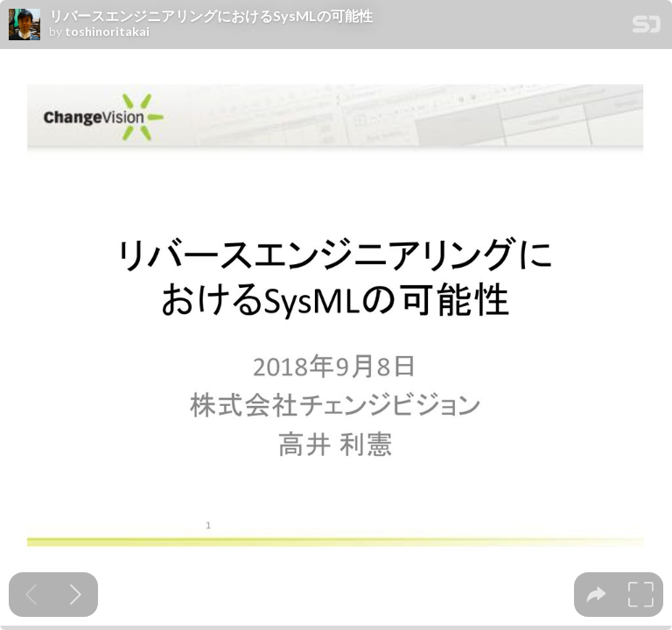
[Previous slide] (31, 595)
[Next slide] (76, 595)
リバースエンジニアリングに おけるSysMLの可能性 (211, 16)
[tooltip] (596, 595)
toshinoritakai (107, 31)
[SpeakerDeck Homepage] (647, 28)
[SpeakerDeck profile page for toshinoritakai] (24, 25)
